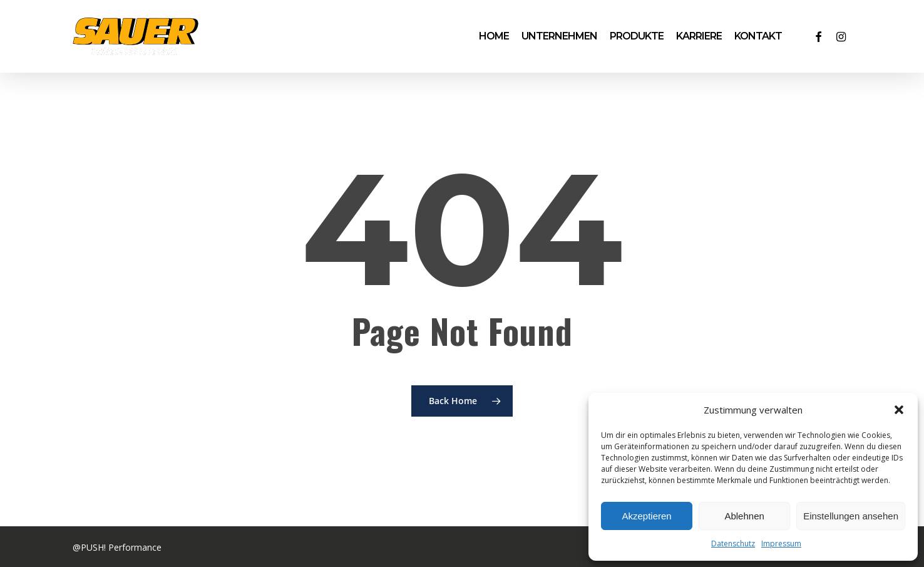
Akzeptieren (646, 516)
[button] (899, 410)
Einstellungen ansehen (851, 516)
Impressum (781, 544)
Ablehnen (744, 516)
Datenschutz (733, 544)
